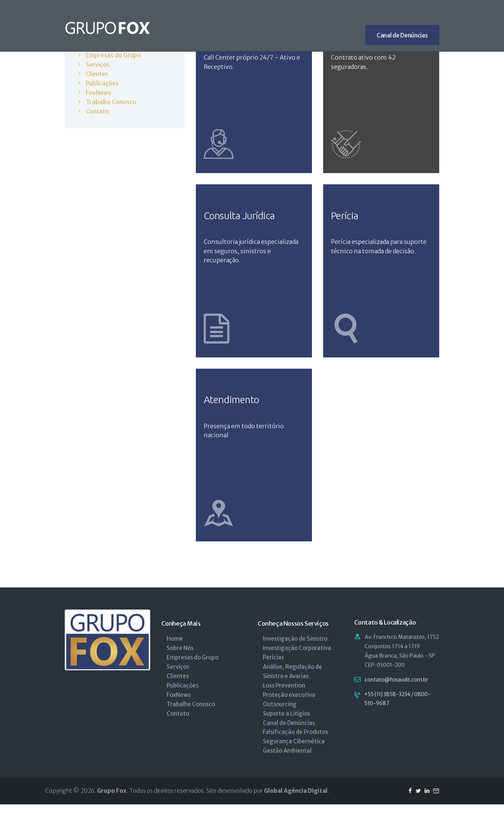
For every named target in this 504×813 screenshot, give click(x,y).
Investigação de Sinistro (295, 647)
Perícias (273, 666)
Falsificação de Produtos (295, 741)
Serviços (98, 64)
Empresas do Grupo (113, 55)
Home (175, 647)
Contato (97, 110)
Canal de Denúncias (289, 731)
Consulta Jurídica (244, 219)
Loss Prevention (284, 694)
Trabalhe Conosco (111, 101)
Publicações (102, 82)
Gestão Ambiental (287, 759)
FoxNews (98, 91)
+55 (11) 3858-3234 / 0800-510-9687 (399, 708)
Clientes (97, 73)
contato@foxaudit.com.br (397, 688)
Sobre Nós (180, 657)
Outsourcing (280, 713)
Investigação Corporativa (297, 657)
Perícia (347, 219)
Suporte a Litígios (286, 722)
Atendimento (235, 407)
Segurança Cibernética (294, 750)
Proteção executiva (289, 703)
